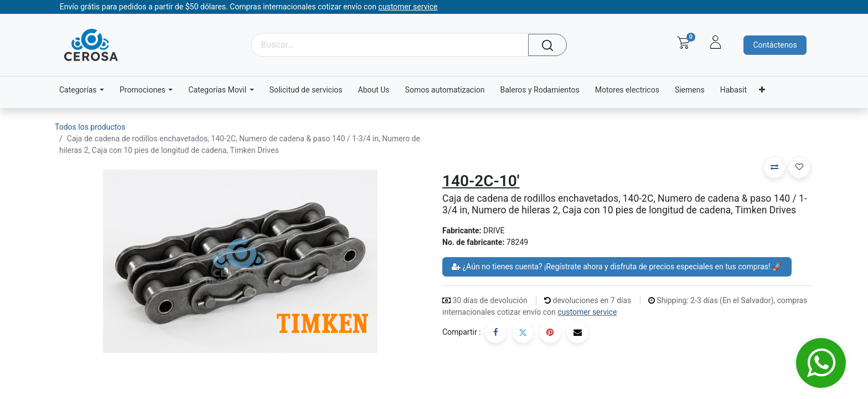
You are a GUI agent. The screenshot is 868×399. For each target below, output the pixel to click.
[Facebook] (495, 332)
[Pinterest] (550, 332)
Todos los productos (90, 127)
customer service (587, 312)
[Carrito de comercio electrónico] (683, 43)
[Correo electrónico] (577, 332)
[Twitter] (523, 332)
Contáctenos (775, 45)
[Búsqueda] (550, 45)
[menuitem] (306, 90)
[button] (774, 167)
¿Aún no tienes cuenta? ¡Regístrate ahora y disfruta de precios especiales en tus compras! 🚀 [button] (617, 267)
